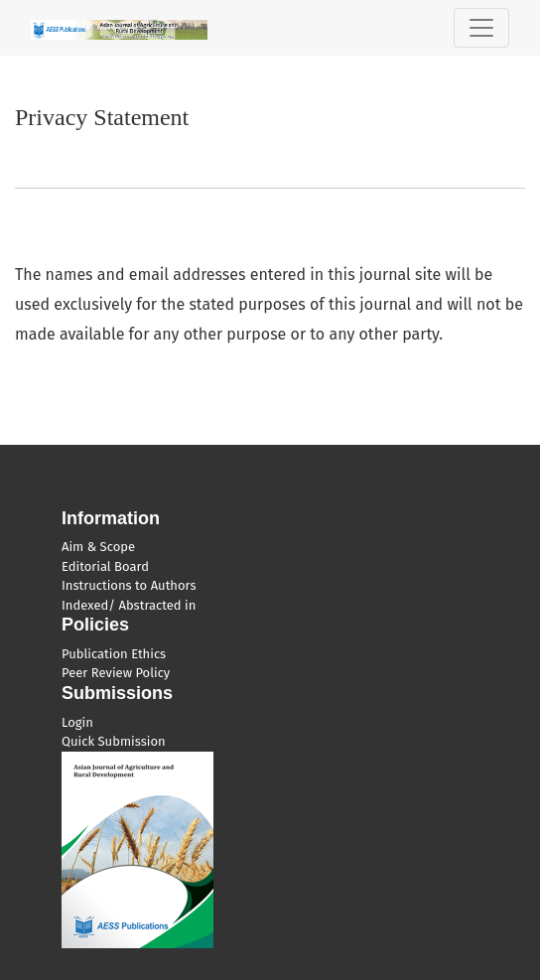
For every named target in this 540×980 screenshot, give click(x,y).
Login (77, 722)
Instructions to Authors (129, 585)
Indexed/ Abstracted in (129, 605)
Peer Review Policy (116, 673)
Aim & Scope (98, 547)
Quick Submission (114, 741)
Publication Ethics (114, 654)
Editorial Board (105, 566)
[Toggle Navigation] (481, 28)
